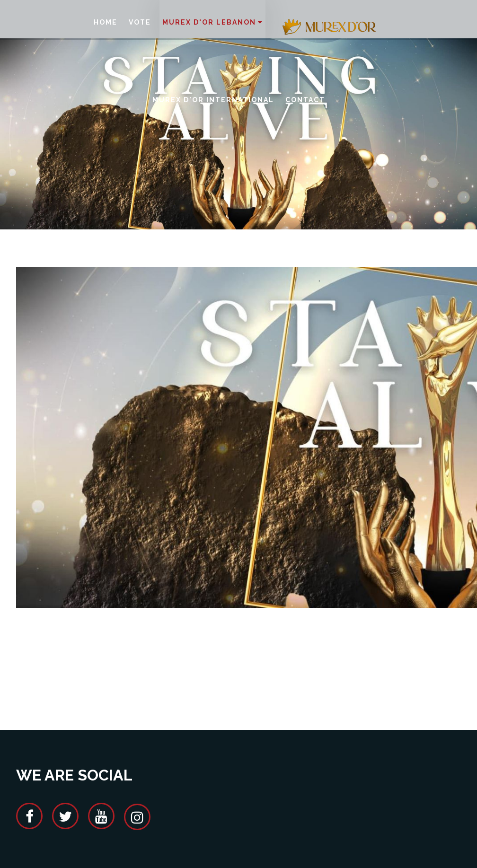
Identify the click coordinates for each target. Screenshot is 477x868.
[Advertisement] (188, 667)
